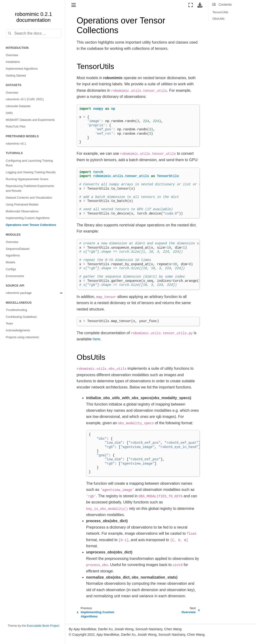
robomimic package (19, 293)
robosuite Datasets (18, 106)
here (97, 339)
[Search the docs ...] (33, 33)
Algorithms (13, 256)
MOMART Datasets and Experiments (30, 120)
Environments (15, 276)
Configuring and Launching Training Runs (29, 163)
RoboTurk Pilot (16, 127)
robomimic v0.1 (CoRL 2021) (25, 99)
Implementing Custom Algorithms (28, 218)
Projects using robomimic (22, 337)
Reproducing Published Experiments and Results (30, 189)
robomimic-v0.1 (16, 144)
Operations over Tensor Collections (31, 225)
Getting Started (16, 76)
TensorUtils (220, 12)
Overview (12, 55)
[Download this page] (200, 5)
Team (9, 324)
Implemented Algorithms (22, 69)
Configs (11, 269)
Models (11, 262)
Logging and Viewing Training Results (31, 172)
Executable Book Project (43, 626)
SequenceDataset (18, 249)
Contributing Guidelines (21, 317)
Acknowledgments (18, 330)
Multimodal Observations (22, 211)
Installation (13, 62)
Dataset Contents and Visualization (29, 198)
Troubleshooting (16, 310)
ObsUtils (218, 19)
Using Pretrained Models (22, 205)
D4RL (9, 113)
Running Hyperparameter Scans (27, 179)
